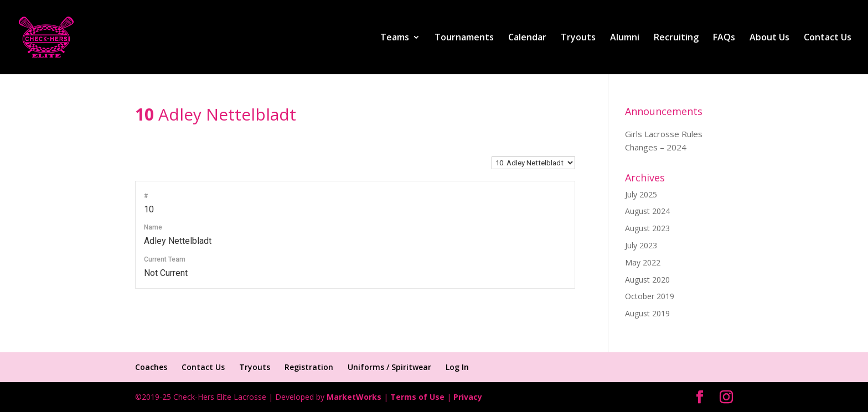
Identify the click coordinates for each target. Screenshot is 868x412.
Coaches (151, 367)
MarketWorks (354, 397)
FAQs (724, 38)
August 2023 (647, 228)
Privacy (468, 397)
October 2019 (650, 296)
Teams (395, 38)
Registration (309, 367)
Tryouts (578, 38)
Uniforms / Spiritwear (389, 367)
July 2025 (641, 194)
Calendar (527, 38)
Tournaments (464, 38)
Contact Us (828, 38)
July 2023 (641, 245)
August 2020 (647, 280)
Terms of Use (417, 397)
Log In (457, 367)
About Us (769, 38)
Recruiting (676, 38)
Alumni (625, 38)
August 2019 (647, 313)
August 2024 (647, 211)
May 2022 (643, 262)
